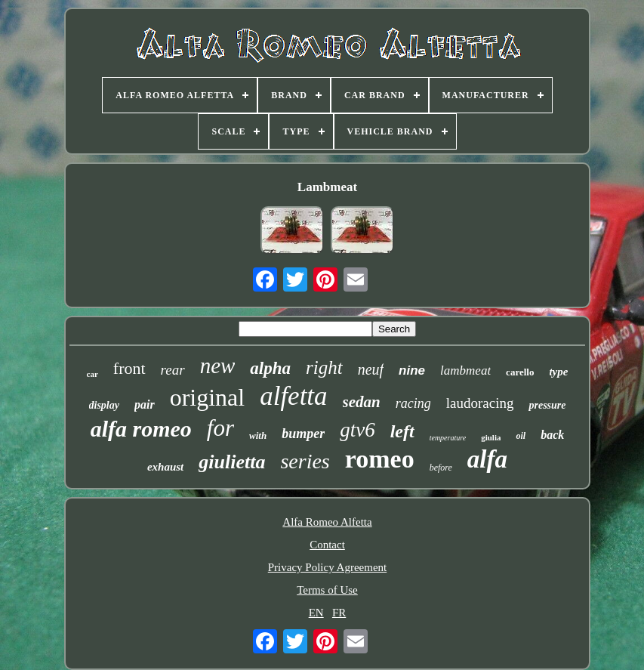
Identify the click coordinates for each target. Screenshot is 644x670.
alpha (270, 368)
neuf (371, 369)
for (220, 428)
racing (413, 403)
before (441, 468)
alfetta (293, 396)
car (92, 374)
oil (521, 436)
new (218, 366)
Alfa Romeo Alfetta (327, 522)
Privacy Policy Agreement (327, 567)
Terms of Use (327, 590)
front (129, 368)
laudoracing (480, 403)
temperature (448, 438)
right (324, 367)
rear (173, 370)
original (208, 397)
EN (316, 613)
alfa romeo (141, 429)
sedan (362, 402)
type (558, 372)
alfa (487, 459)
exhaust (165, 467)
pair (145, 404)
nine (412, 371)
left (402, 431)
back (552, 435)
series (305, 461)
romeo (380, 459)
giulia (491, 437)
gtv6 (357, 430)
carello (520, 372)
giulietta (232, 462)
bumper (303, 434)
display (104, 405)
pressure (547, 405)
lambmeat (465, 371)
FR (339, 613)
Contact (327, 545)
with (258, 435)
